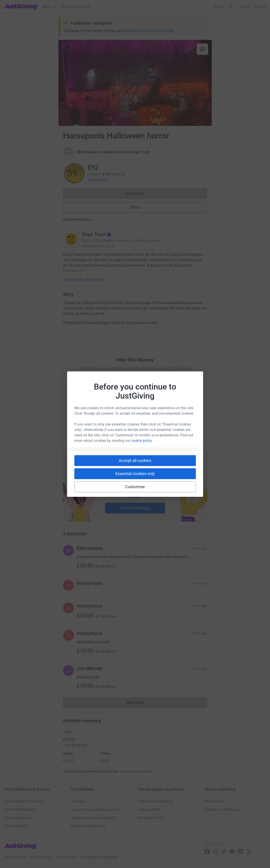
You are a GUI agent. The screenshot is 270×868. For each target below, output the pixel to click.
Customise (135, 487)
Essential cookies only (135, 474)
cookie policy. (142, 441)
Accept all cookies (135, 460)
